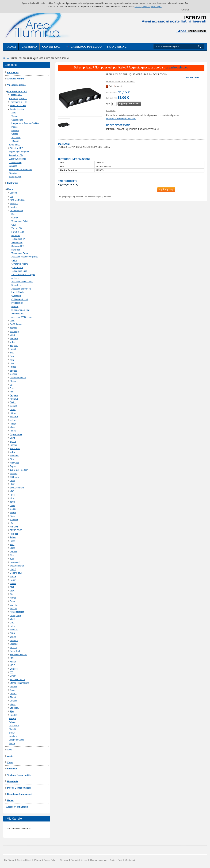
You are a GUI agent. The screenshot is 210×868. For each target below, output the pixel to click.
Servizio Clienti (24, 860)
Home (12, 47)
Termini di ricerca (79, 860)
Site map (64, 860)
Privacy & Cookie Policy (45, 860)
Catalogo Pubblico (84, 47)
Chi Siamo (9, 860)
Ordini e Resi (116, 860)
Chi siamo (29, 47)
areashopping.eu (177, 67)
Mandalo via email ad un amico (121, 82)
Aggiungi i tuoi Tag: (69, 184)
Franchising (117, 47)
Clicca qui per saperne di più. (148, 7)
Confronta (111, 111)
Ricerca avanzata (98, 860)
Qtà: (108, 104)
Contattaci (51, 47)
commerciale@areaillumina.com (121, 118)
